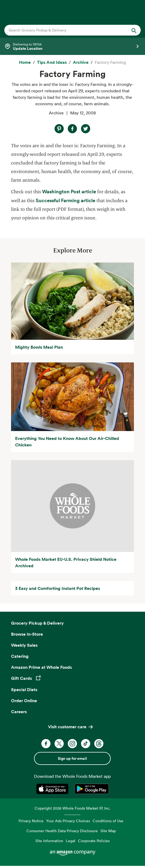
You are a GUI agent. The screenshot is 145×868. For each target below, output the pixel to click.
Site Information (49, 841)
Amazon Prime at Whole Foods (41, 667)
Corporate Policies (94, 841)
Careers (19, 712)
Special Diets (24, 689)
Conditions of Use (108, 821)
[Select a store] (72, 46)
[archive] (81, 62)
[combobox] (66, 30)
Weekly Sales (24, 645)
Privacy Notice (31, 821)
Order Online (24, 701)
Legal (71, 841)
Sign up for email (72, 758)
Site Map (108, 831)
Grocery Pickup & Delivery (37, 623)
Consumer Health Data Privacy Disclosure (62, 831)
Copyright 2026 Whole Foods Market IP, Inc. (72, 808)
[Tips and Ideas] (52, 62)
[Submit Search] (134, 30)
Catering (20, 656)
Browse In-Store (27, 634)
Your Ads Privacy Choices (68, 821)
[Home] (25, 62)
